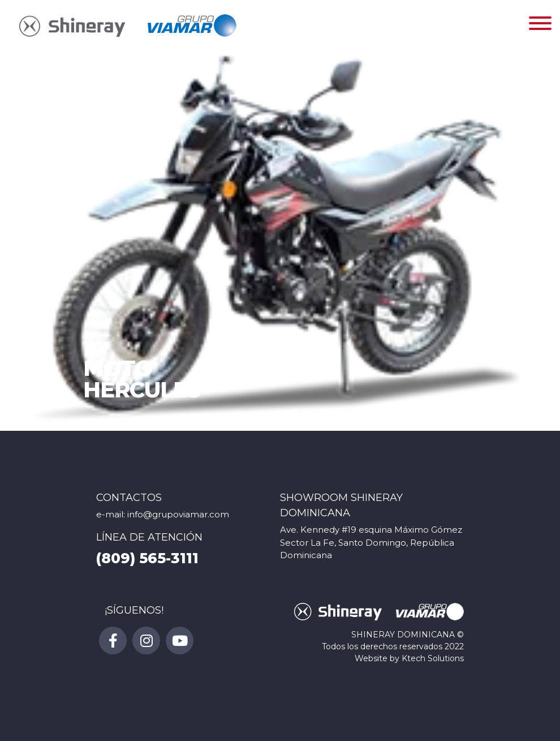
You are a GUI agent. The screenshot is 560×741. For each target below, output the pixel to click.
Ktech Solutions (433, 658)
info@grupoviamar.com (178, 514)
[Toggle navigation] (540, 25)
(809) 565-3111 (147, 558)
